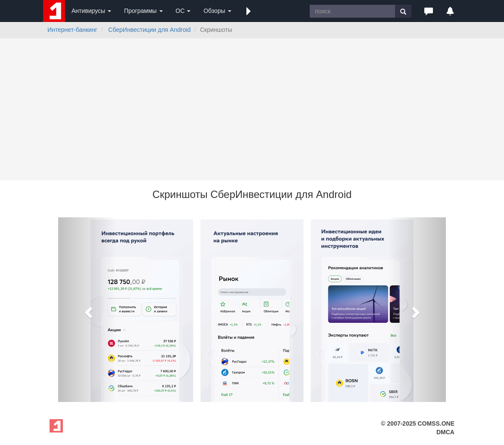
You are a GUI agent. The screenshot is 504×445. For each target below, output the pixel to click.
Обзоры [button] (217, 11)
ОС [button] (183, 11)
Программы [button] (143, 11)
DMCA (445, 432)
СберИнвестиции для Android (149, 30)
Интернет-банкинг (72, 30)
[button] (249, 11)
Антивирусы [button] (91, 11)
